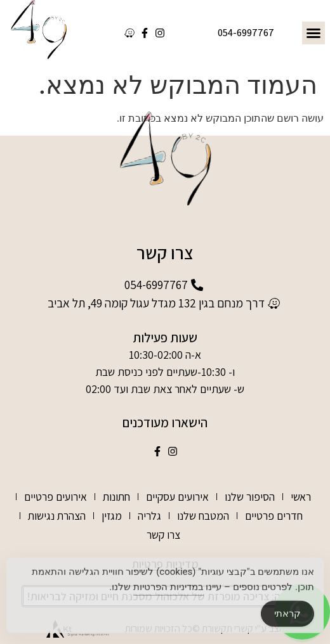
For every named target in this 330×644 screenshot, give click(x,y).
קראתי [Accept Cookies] (287, 617)
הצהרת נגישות (57, 516)
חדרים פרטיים (274, 516)
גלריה (149, 516)
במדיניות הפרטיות (168, 591)
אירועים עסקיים (177, 497)
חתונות (116, 497)
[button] (313, 33)
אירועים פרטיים (56, 497)
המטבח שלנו (203, 516)
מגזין (112, 516)
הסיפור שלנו (250, 497)
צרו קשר (163, 535)
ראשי (301, 497)
